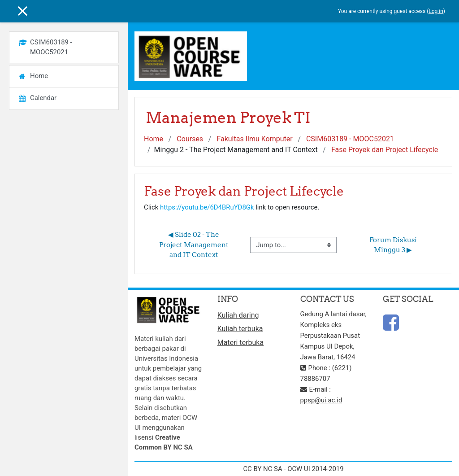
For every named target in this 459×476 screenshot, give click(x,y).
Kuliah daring (238, 315)
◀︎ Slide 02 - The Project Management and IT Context (195, 245)
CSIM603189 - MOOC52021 (350, 139)
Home (154, 139)
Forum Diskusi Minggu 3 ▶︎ (394, 245)
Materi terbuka (240, 343)
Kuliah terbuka (240, 329)
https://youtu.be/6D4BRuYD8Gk (207, 207)
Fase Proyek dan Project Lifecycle (385, 150)
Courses (190, 139)
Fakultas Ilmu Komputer (254, 139)
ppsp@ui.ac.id (321, 400)
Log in (436, 11)
